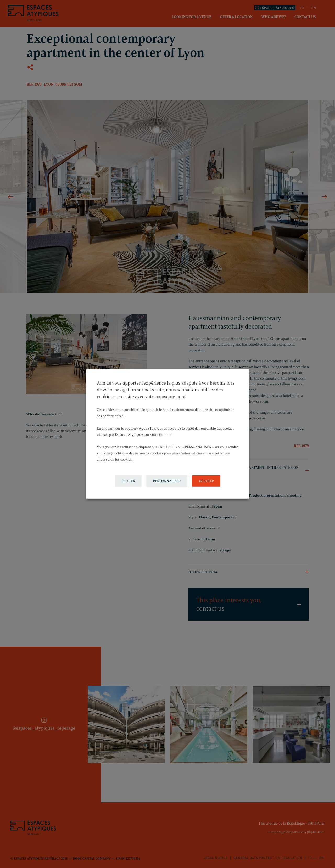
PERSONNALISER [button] (167, 481)
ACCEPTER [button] (206, 481)
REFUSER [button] (128, 481)
